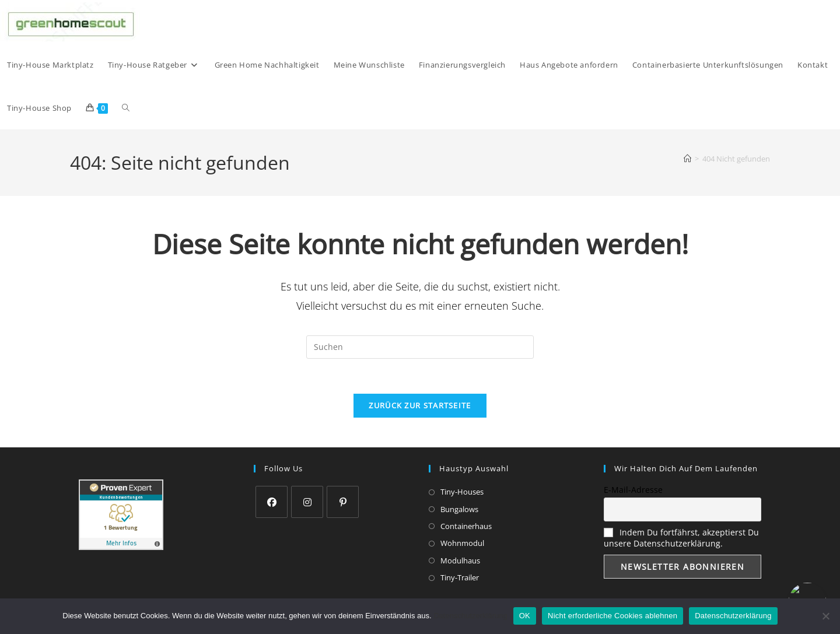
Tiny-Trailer (460, 578)
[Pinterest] (343, 502)
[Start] (687, 159)
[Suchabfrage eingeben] (420, 347)
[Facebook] (272, 502)
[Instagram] (307, 502)
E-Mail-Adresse (633, 490)
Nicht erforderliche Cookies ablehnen (612, 616)
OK (525, 616)
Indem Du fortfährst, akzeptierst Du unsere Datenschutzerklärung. (681, 538)
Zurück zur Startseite (420, 406)
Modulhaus (460, 561)
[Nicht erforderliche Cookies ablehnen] (825, 616)
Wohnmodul (462, 544)
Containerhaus (466, 527)
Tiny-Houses (462, 492)
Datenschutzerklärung (470, 616)
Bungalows (459, 509)
